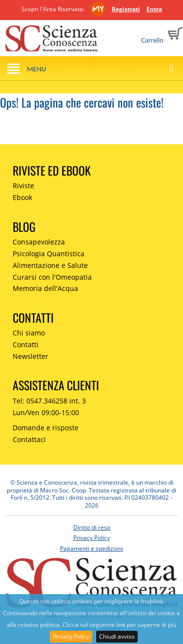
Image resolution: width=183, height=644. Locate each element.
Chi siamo (29, 333)
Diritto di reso (92, 527)
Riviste (23, 186)
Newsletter (30, 356)
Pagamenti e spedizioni (91, 548)
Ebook (22, 197)
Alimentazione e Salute (50, 265)
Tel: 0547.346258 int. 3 (49, 401)
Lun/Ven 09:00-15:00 (46, 412)
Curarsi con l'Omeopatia (52, 277)
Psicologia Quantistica (49, 254)
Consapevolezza (39, 242)
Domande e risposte (46, 428)
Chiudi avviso (117, 636)
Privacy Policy (71, 636)
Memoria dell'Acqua (45, 288)
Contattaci (29, 439)
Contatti (26, 344)
